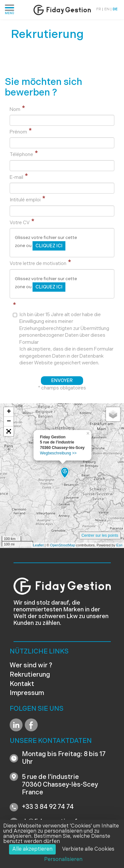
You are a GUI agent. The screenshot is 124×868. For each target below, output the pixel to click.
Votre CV (20, 223)
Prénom (18, 132)
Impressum (27, 693)
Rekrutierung (30, 675)
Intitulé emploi (25, 200)
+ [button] (9, 412)
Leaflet (38, 545)
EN (107, 9)
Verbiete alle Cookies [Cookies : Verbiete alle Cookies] (88, 849)
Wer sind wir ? (31, 666)
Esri (119, 545)
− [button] (9, 422)
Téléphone (21, 155)
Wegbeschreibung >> (58, 453)
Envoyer (62, 381)
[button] (9, 431)
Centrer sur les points (100, 535)
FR (99, 9)
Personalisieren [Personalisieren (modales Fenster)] (63, 860)
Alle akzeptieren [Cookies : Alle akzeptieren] (32, 849)
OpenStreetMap (63, 545)
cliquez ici (49, 246)
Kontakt (22, 684)
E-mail (16, 178)
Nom (15, 110)
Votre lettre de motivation (38, 264)
